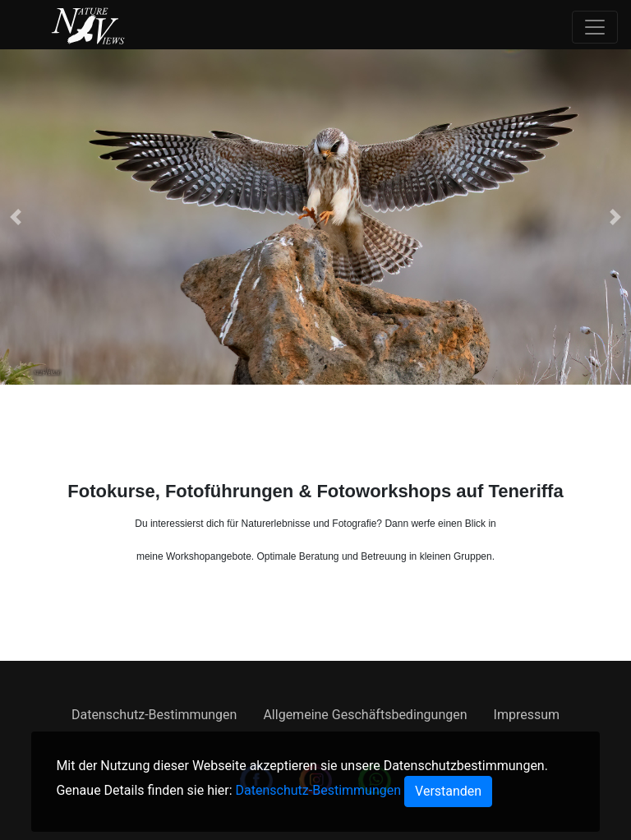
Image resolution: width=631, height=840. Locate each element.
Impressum (527, 715)
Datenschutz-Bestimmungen (154, 715)
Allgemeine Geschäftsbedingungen (365, 715)
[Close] (448, 792)
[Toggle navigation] (595, 27)
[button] (16, 217)
